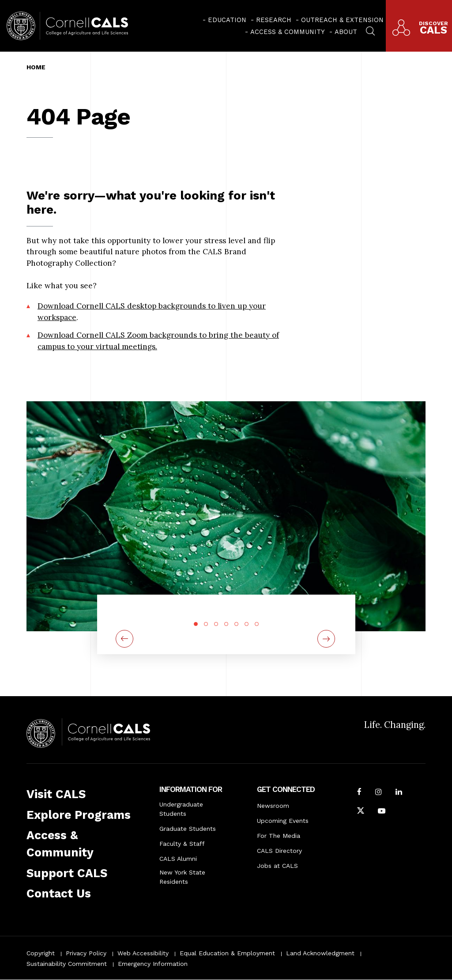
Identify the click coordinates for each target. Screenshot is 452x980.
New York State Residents (182, 877)
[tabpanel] (226, 613)
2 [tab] (206, 624)
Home (36, 67)
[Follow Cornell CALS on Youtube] (382, 812)
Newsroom (273, 806)
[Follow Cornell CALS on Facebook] (359, 793)
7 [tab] (257, 624)
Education (227, 20)
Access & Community (288, 32)
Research (274, 20)
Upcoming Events (283, 821)
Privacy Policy (86, 953)
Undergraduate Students (181, 809)
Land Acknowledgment (320, 953)
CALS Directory (279, 851)
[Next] (328, 639)
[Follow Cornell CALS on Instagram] (379, 793)
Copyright (41, 953)
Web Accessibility (143, 953)
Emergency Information (153, 964)
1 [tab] (196, 624)
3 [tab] (216, 624)
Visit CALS (56, 794)
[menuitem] (224, 20)
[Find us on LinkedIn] (399, 793)
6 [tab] (247, 624)
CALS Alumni (178, 859)
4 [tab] (226, 624)
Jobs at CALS (277, 866)
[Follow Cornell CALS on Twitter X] (361, 812)
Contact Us (59, 893)
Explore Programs (79, 815)
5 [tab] (236, 624)
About (346, 32)
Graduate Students (188, 829)
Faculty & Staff (182, 844)
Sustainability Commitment (67, 964)
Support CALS (67, 873)
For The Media (279, 836)
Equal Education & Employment (227, 953)
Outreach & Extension (342, 20)
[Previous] (124, 639)
